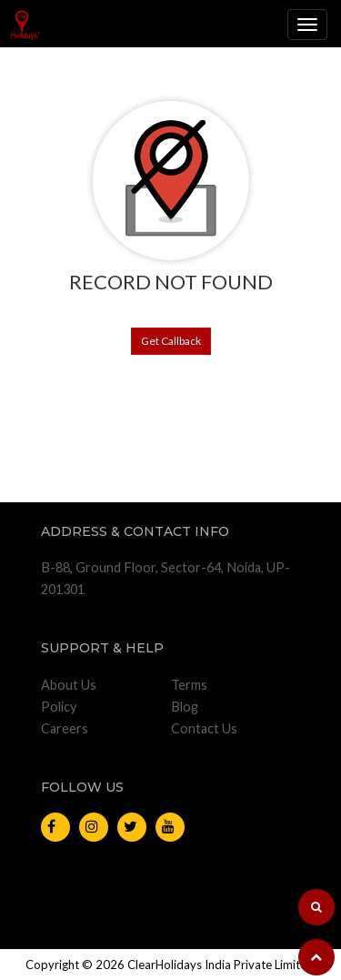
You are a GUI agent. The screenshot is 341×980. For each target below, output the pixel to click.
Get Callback (171, 341)
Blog (185, 707)
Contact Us (204, 728)
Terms (189, 685)
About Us (69, 685)
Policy (59, 707)
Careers (65, 728)
